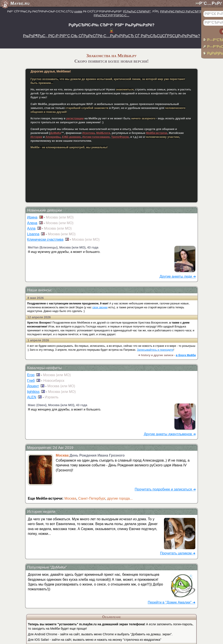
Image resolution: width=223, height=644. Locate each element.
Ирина (32, 217)
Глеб (31, 381)
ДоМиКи (56, 133)
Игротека (89, 133)
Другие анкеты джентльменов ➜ (170, 434)
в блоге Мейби (186, 355)
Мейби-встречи (157, 133)
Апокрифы (53, 137)
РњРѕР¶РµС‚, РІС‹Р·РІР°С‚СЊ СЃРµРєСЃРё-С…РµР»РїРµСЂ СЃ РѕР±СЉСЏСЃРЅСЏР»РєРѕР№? (112, 36)
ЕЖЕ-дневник (71, 137)
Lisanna (33, 234)
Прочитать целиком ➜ (178, 553)
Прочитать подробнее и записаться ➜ (165, 489)
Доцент (33, 386)
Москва (70, 498)
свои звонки (100, 307)
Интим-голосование (96, 137)
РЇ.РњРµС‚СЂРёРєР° (137, 11)
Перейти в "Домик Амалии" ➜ (171, 602)
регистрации (75, 118)
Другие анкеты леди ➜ (178, 276)
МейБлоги (103, 133)
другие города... (120, 498)
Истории (36, 137)
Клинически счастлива (45, 239)
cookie (78, 11)
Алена (32, 223)
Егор (31, 375)
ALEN (32, 397)
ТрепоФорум (120, 137)
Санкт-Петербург (92, 498)
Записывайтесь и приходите (155, 350)
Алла (31, 228)
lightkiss (33, 392)
